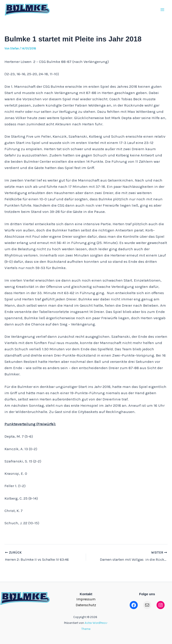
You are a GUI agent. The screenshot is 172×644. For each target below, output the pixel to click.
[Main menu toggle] (163, 11)
